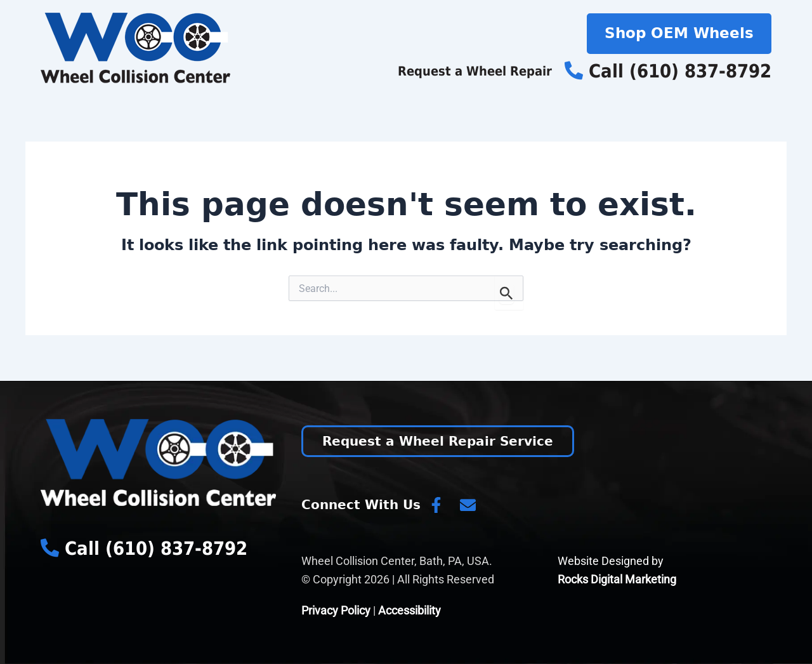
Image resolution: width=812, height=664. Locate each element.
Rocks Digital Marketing (617, 579)
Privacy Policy (336, 610)
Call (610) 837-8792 (668, 71)
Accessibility (409, 610)
